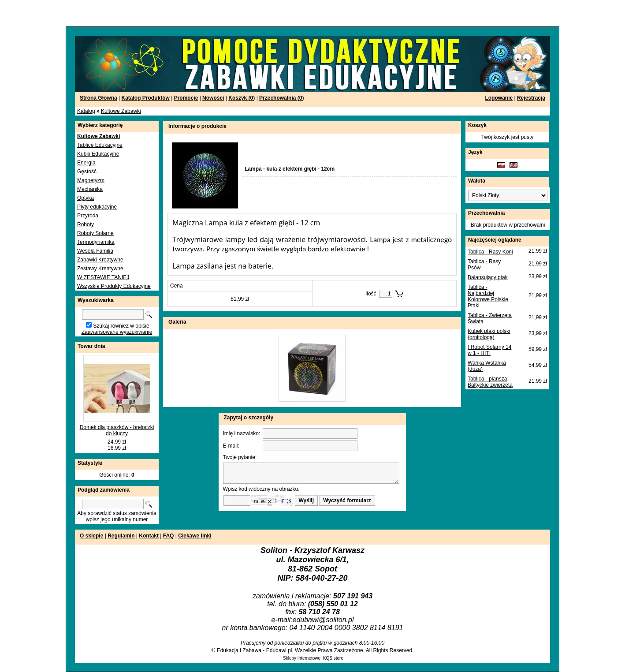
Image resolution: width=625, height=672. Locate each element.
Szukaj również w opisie (121, 326)
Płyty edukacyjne (97, 207)
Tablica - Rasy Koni (490, 252)
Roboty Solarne (95, 233)
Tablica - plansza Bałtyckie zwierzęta (490, 382)
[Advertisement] (107, 13)
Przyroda (88, 216)
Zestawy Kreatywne (100, 269)
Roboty (86, 224)
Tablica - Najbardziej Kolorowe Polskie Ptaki (488, 296)
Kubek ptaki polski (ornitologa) (489, 334)
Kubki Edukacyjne (98, 154)
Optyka (86, 198)
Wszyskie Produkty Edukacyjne (114, 286)
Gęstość (87, 172)
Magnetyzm (91, 180)
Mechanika (90, 189)
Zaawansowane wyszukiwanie (117, 332)
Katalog (86, 111)
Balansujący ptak (488, 277)
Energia (86, 163)
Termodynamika (96, 242)
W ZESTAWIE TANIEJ (103, 277)
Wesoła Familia (95, 251)
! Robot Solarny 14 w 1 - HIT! (489, 350)
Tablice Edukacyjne (100, 145)
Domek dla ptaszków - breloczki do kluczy (117, 430)
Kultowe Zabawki (121, 111)
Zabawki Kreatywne (100, 260)
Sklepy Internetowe (302, 658)
